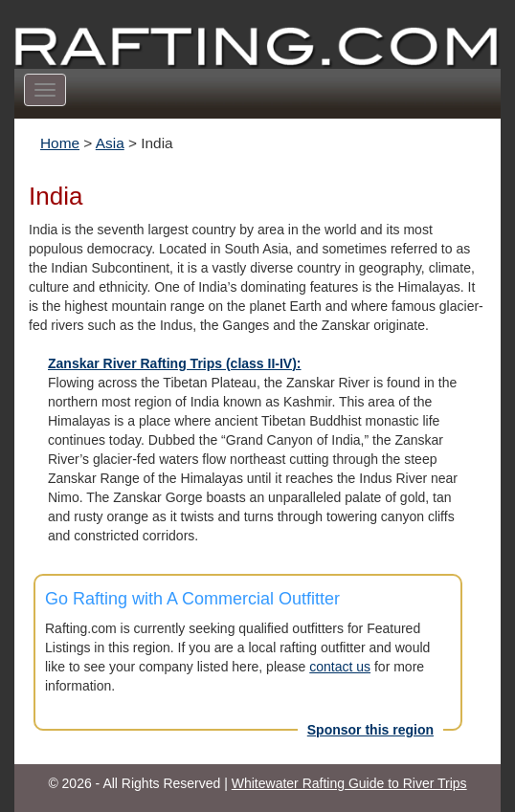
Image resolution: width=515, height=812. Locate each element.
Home (60, 143)
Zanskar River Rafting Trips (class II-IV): (175, 363)
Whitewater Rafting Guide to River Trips (349, 783)
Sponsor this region (370, 730)
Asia (110, 143)
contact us (340, 667)
